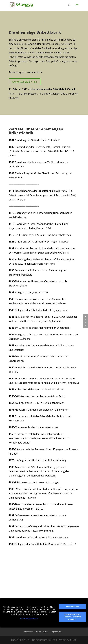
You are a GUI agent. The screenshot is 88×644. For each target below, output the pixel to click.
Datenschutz (42, 632)
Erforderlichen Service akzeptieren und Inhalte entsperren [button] (72, 617)
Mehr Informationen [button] (29, 619)
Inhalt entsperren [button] (72, 607)
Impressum (56, 632)
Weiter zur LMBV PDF (25, 82)
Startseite (28, 632)
